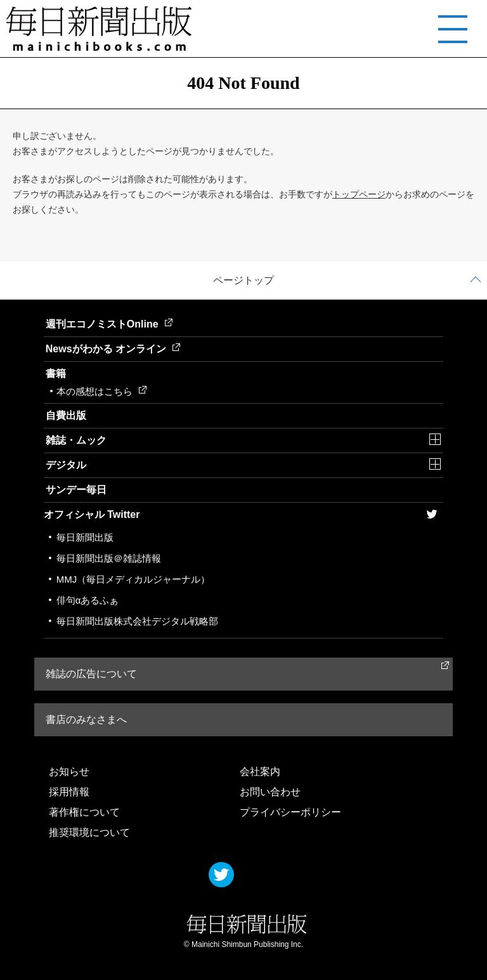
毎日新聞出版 (85, 537)
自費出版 (66, 415)
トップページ (359, 194)
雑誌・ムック (76, 440)
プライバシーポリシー (290, 812)
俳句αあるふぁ (88, 600)
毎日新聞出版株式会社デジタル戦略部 (137, 621)
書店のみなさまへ (86, 719)
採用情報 (69, 792)
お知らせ (69, 771)
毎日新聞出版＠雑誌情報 (109, 558)
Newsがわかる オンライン (113, 349)
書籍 (56, 374)
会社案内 (260, 771)
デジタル (66, 465)
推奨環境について (89, 832)
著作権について (84, 812)
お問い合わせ (270, 792)
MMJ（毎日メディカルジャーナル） (133, 579)
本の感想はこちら (101, 391)
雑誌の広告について (91, 674)
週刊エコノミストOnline (109, 324)
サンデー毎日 (76, 490)
